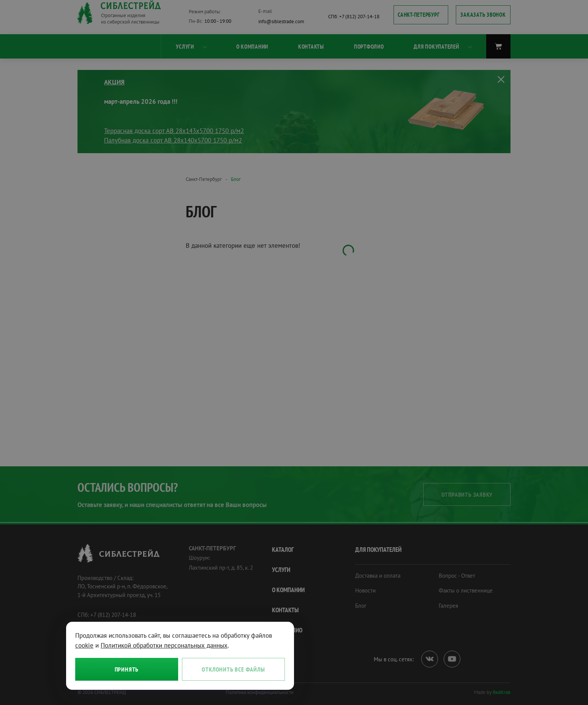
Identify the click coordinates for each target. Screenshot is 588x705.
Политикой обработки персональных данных (164, 645)
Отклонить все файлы (233, 669)
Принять (127, 669)
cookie (84, 645)
